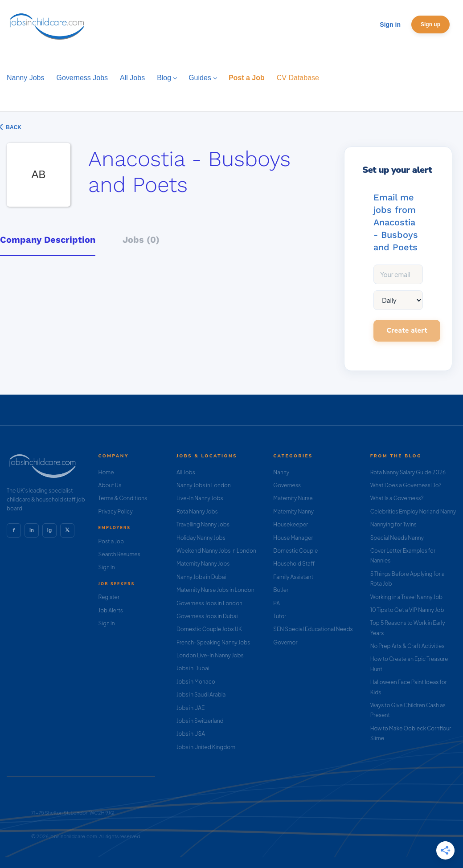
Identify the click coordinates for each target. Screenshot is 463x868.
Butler (281, 590)
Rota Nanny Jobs (197, 511)
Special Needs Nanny (397, 538)
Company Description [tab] (48, 240)
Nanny (281, 472)
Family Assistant (293, 577)
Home (106, 472)
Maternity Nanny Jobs (203, 564)
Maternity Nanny (293, 511)
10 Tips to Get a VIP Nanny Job (407, 610)
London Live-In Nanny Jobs (210, 655)
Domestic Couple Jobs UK (209, 629)
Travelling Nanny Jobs (203, 524)
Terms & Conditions (123, 498)
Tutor (280, 616)
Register (109, 597)
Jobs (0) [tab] (141, 240)
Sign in (390, 24)
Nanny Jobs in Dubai (201, 577)
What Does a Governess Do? (406, 485)
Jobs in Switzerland (200, 721)
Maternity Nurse (293, 498)
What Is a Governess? (397, 498)
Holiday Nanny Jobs (201, 538)
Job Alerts (111, 610)
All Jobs (186, 472)
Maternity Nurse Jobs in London (215, 590)
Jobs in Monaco (196, 682)
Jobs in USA (191, 734)
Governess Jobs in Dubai (207, 616)
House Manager (293, 538)
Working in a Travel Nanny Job (407, 597)
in (32, 530)
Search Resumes (119, 554)
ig (49, 530)
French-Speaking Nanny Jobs (213, 642)
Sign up (430, 24)
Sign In (107, 567)
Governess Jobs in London (209, 603)
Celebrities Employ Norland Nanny (413, 511)
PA (277, 603)
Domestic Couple (295, 551)
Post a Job (111, 541)
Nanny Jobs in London (204, 485)
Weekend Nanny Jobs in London (216, 551)
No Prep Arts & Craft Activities (408, 646)
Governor (285, 642)
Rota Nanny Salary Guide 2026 (408, 472)
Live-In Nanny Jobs (200, 498)
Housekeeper (291, 524)
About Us (110, 485)
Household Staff (294, 564)
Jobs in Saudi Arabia (201, 695)
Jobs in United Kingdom (206, 747)
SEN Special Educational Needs (313, 629)
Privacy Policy (116, 511)
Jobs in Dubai (193, 668)
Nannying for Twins (393, 524)
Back (13, 127)
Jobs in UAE (191, 708)
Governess (287, 485)
